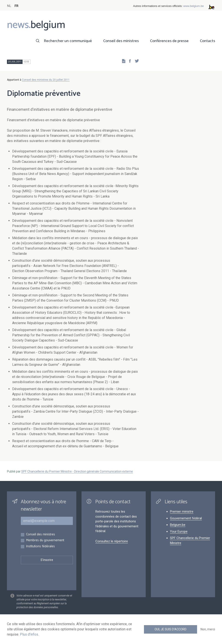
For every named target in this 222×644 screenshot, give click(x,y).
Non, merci (208, 629)
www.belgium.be (193, 6)
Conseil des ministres (121, 41)
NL (9, 6)
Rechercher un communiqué (68, 41)
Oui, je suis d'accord (171, 629)
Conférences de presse (169, 41)
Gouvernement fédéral (186, 518)
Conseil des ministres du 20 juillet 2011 (46, 80)
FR (16, 6)
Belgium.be (178, 525)
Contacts (207, 41)
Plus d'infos (29, 634)
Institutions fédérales (40, 547)
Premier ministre (182, 512)
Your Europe (179, 531)
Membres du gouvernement (45, 540)
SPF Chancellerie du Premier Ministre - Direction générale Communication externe (77, 471)
